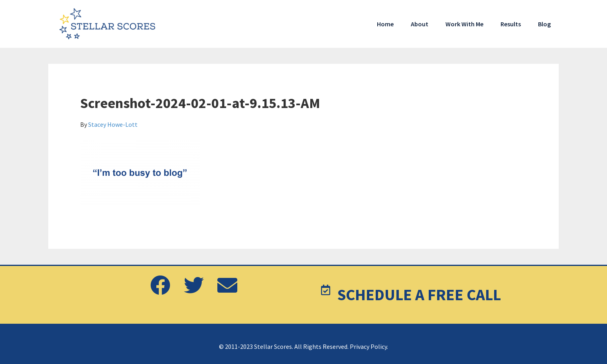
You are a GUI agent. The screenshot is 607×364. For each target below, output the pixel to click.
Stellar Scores (108, 24)
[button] (160, 286)
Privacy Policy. (369, 346)
